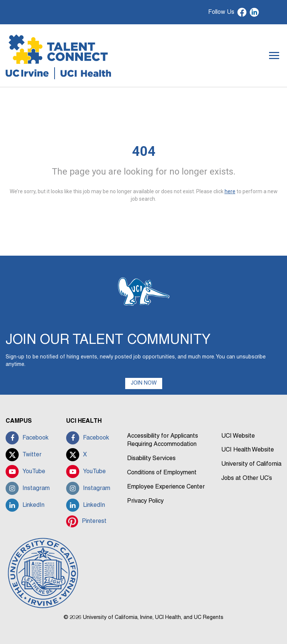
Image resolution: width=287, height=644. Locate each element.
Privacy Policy (145, 501)
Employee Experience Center (166, 487)
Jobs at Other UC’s (247, 478)
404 (144, 151)
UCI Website (238, 436)
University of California (251, 464)
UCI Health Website (248, 450)
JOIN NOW (144, 383)
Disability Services (151, 459)
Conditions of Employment (162, 473)
